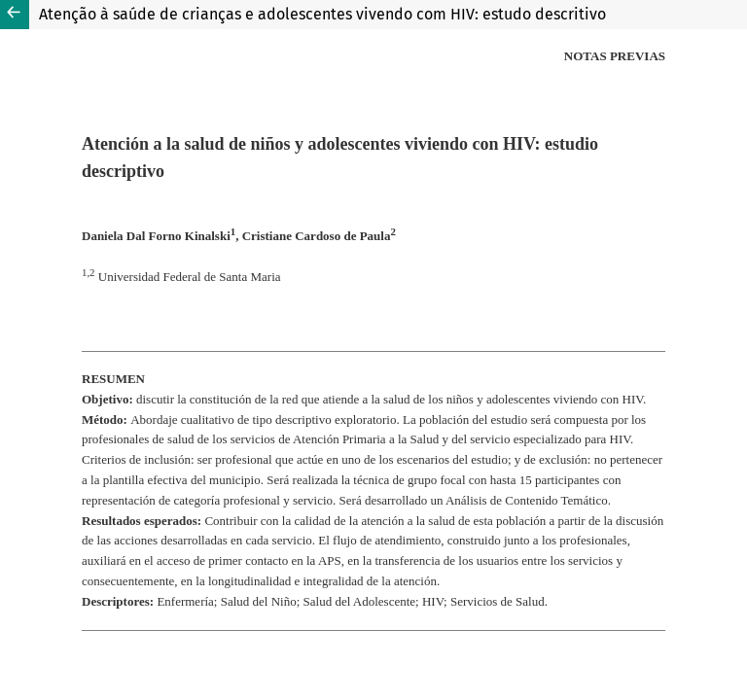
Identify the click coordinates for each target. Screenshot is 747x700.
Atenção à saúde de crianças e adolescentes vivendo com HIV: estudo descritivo (322, 14)
